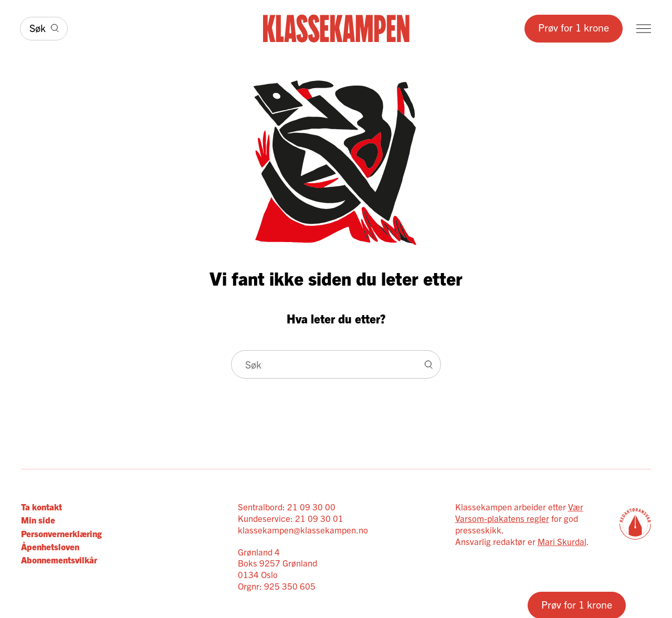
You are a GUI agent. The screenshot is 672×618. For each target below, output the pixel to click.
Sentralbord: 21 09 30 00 (287, 506)
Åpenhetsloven (50, 546)
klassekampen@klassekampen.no (303, 530)
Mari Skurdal (562, 541)
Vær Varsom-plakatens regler (519, 512)
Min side (38, 520)
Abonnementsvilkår (59, 559)
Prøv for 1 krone (574, 27)
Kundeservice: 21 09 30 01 (291, 518)
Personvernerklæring (61, 533)
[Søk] (44, 29)
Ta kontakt (41, 506)
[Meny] (644, 29)
